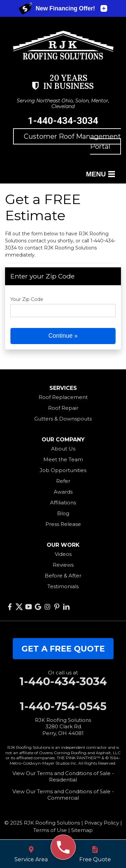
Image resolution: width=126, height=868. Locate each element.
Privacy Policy (102, 823)
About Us (63, 449)
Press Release (63, 524)
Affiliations (63, 503)
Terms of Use (50, 830)
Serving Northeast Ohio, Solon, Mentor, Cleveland (63, 104)
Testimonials (63, 586)
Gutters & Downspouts (63, 419)
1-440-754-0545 (63, 706)
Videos (63, 554)
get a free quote (63, 649)
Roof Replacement (63, 397)
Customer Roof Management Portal (72, 141)
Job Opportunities (63, 470)
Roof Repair (63, 408)
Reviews (63, 565)
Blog (63, 513)
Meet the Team (63, 459)
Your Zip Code (27, 299)
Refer (63, 481)
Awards (63, 492)
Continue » (63, 336)
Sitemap (82, 830)
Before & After (63, 576)
